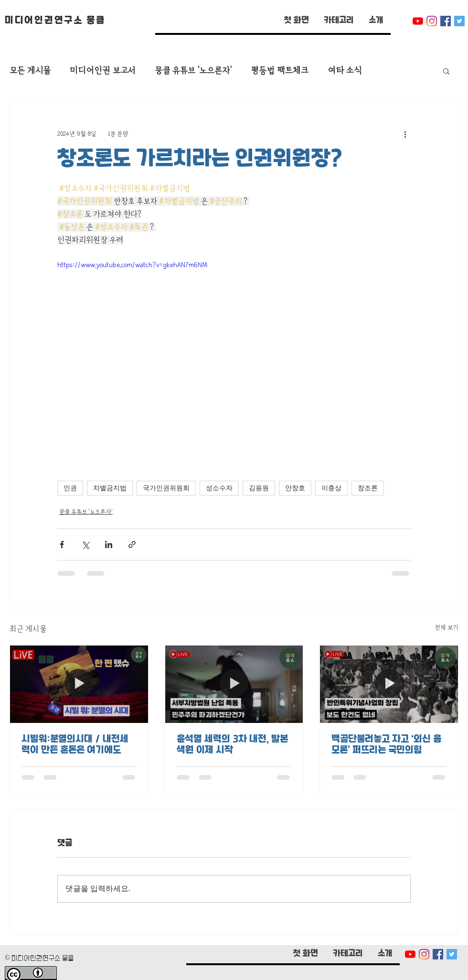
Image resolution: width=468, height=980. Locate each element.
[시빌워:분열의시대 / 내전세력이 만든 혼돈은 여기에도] (79, 684)
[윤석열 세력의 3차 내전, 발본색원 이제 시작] (234, 684)
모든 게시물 (30, 70)
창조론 (368, 488)
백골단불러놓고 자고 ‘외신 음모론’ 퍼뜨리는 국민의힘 (386, 745)
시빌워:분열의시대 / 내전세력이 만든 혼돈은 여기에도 (75, 745)
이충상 (331, 488)
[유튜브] (418, 21)
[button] (339, 21)
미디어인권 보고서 (103, 70)
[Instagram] (432, 21)
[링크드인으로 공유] (109, 544)
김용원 (259, 488)
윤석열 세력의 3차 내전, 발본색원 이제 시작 (232, 745)
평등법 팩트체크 (280, 70)
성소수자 (219, 488)
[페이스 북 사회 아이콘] (446, 21)
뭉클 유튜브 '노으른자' (193, 70)
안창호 (295, 488)
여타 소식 (345, 70)
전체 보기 (447, 627)
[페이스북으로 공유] (62, 544)
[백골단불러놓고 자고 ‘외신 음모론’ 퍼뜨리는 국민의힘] (389, 684)
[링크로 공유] (132, 544)
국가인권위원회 (166, 488)
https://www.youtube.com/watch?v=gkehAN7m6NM (132, 265)
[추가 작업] (405, 134)
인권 (70, 488)
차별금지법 (110, 488)
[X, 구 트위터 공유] (85, 544)
